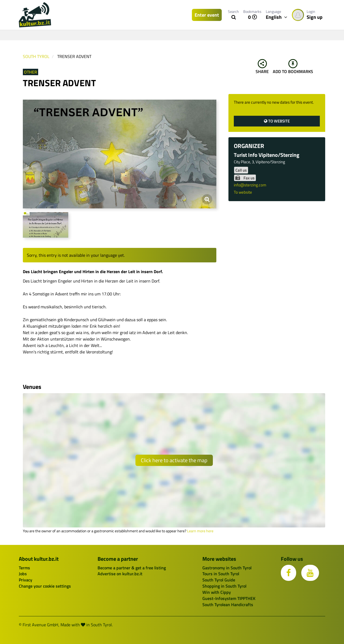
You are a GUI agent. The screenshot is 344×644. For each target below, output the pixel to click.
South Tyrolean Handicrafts (228, 605)
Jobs (23, 574)
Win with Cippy (217, 592)
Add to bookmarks (293, 67)
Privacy (26, 580)
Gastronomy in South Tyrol (227, 568)
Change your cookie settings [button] (45, 586)
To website (277, 121)
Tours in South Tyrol (221, 574)
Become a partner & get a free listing (132, 568)
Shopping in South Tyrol (224, 586)
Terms (24, 568)
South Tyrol (36, 56)
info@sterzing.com (250, 185)
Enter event (207, 15)
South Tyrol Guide (219, 580)
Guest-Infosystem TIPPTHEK (229, 598)
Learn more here (200, 531)
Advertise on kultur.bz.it (120, 574)
